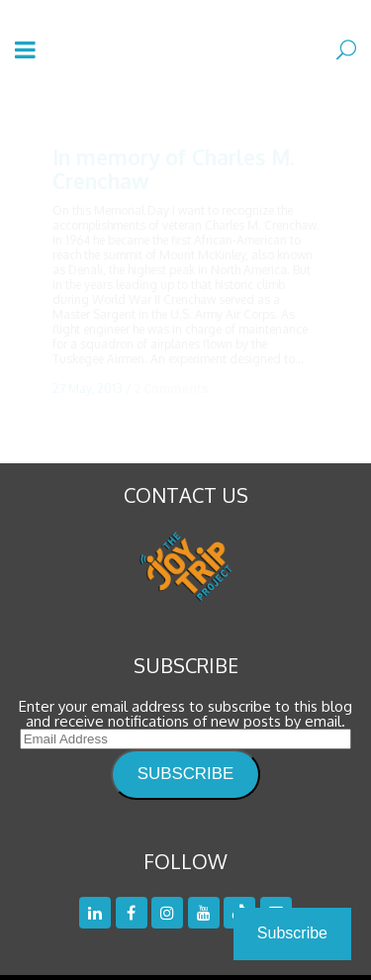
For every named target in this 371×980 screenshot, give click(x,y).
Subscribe (292, 933)
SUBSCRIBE (185, 754)
